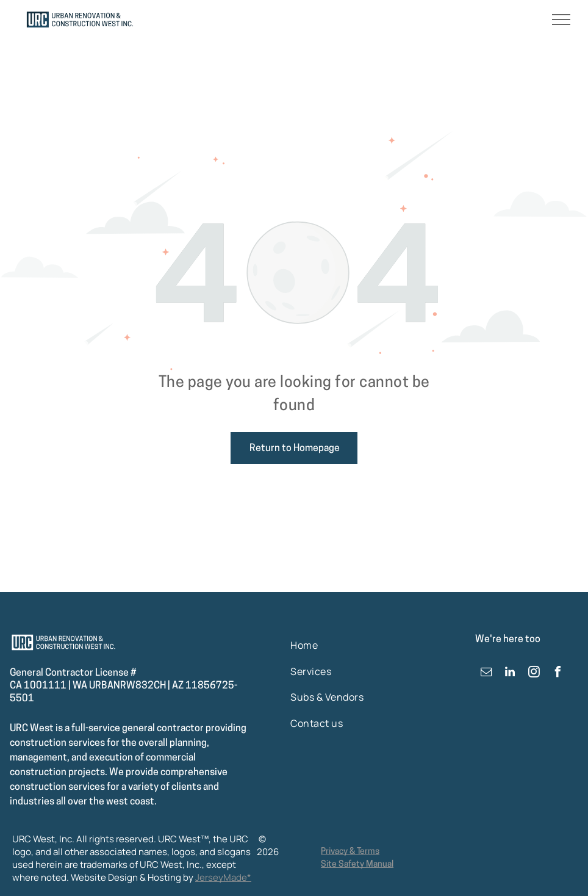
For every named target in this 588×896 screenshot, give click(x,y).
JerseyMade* (223, 877)
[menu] (561, 20)
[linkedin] (510, 674)
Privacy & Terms (350, 852)
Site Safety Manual (357, 865)
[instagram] (534, 674)
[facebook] (558, 674)
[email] (486, 674)
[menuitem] (330, 645)
